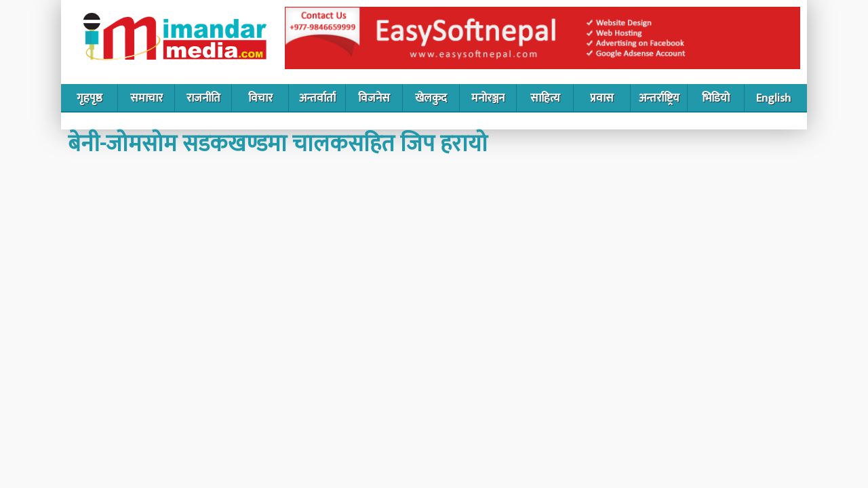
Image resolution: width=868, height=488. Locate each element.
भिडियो (716, 98)
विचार (260, 98)
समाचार (146, 98)
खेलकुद (431, 98)
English (773, 98)
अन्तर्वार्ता (317, 98)
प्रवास (602, 98)
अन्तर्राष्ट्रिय (659, 98)
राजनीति (203, 98)
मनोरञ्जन (488, 98)
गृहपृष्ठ (90, 98)
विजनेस (374, 98)
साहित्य (545, 98)
